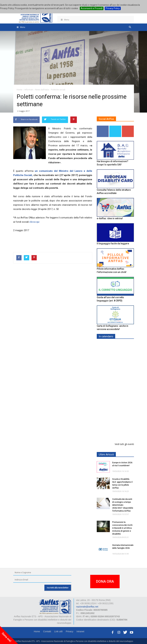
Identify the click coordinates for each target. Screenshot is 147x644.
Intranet (80, 631)
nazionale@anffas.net (87, 607)
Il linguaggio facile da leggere (113, 244)
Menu (65, 20)
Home (37, 631)
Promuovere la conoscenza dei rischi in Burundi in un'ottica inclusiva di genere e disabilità (122, 528)
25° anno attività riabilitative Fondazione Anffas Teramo (123, 429)
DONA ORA (105, 581)
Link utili (58, 631)
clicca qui (34, 222)
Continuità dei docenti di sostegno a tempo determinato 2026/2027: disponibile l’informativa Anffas (123, 505)
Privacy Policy (113, 8)
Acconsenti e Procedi (92, 8)
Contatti (47, 631)
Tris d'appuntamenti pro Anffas (123, 409)
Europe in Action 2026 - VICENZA (122, 392)
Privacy (70, 631)
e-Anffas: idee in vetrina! (110, 218)
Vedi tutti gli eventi (124, 444)
